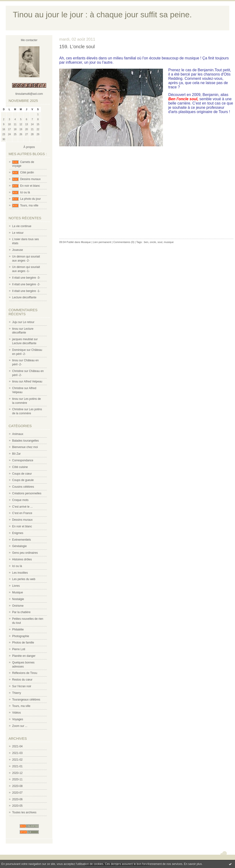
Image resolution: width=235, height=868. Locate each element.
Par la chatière (21, 612)
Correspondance (23, 460)
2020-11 (17, 779)
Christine (18, 371)
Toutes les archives (24, 812)
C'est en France (22, 513)
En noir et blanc (30, 186)
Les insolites (20, 573)
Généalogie (19, 546)
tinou (15, 329)
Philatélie (18, 630)
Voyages (18, 719)
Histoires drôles (22, 559)
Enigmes (18, 533)
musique (169, 242)
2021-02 (17, 760)
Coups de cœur (22, 474)
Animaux (18, 434)
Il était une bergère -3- (26, 278)
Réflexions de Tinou (25, 673)
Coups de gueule (23, 480)
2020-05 (17, 806)
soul (160, 242)
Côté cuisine (20, 467)
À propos (29, 147)
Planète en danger (24, 656)
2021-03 (17, 753)
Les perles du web (24, 579)
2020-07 (17, 793)
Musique (17, 592)
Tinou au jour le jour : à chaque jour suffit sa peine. (102, 15)
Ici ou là (25, 192)
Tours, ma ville (29, 205)
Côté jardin (27, 172)
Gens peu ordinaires (25, 553)
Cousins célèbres (23, 487)
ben (146, 242)
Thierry (17, 693)
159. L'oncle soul (77, 47)
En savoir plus (193, 864)
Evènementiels (22, 540)
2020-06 (17, 799)
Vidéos (16, 713)
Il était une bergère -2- (26, 284)
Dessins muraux (30, 179)
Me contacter (29, 40)
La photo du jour (31, 199)
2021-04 (17, 746)
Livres (16, 586)
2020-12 (17, 773)
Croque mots (20, 500)
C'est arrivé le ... (22, 507)
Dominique (19, 350)
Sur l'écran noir (22, 686)
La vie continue (22, 226)
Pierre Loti (19, 649)
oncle (153, 242)
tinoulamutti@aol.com (29, 94)
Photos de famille (23, 643)
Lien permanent (102, 242)
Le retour (18, 233)
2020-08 (17, 786)
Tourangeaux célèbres (26, 700)
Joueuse (17, 250)
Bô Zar (16, 454)
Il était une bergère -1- (26, 291)
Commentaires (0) (124, 242)
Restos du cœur (22, 680)
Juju (15, 322)
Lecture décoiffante (24, 297)
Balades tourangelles (25, 441)
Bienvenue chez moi (25, 447)
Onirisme (18, 606)
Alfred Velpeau (33, 382)
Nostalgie (18, 599)
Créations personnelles (27, 493)
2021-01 (17, 766)
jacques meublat (22, 339)
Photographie (21, 636)
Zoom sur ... (20, 726)
